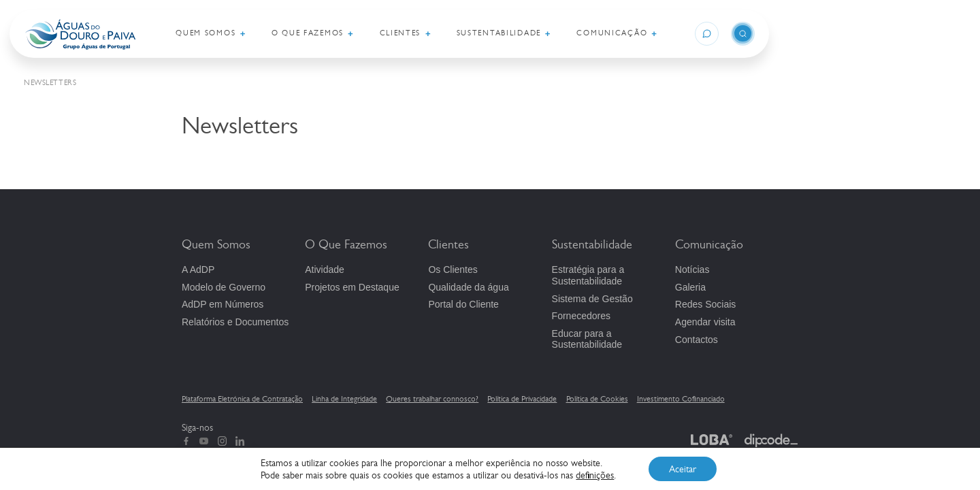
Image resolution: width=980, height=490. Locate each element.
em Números (223, 304)
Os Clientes (453, 269)
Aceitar (683, 469)
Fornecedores (581, 316)
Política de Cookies (597, 399)
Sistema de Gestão (592, 299)
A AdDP (198, 269)
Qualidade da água (468, 287)
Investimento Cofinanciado (681, 399)
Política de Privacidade (522, 399)
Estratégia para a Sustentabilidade (588, 275)
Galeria (690, 287)
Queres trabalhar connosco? (432, 399)
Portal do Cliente (463, 304)
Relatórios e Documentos (235, 322)
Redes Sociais (706, 304)
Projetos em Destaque (352, 287)
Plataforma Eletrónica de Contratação (242, 399)
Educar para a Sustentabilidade (587, 339)
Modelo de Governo (224, 287)
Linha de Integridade (344, 399)
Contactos (697, 340)
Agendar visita (705, 322)
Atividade (325, 269)
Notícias (692, 269)
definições (595, 475)
